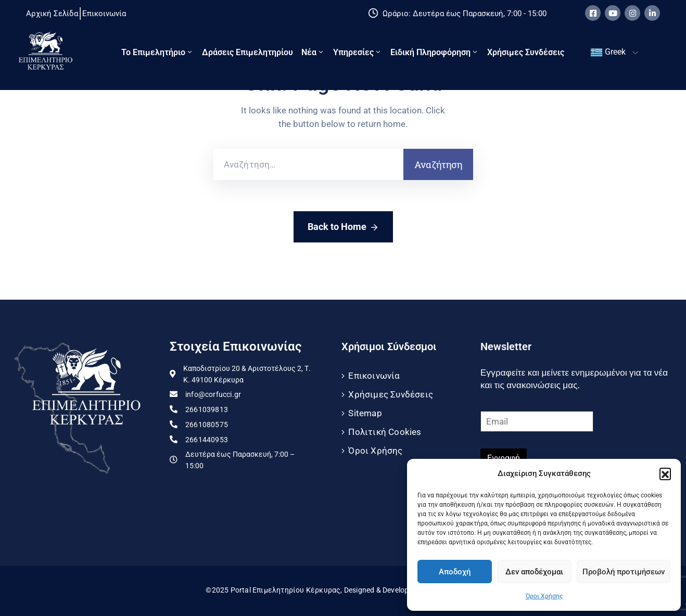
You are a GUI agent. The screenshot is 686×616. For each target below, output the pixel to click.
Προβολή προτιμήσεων (624, 572)
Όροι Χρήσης (544, 596)
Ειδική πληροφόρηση (435, 52)
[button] (665, 473)
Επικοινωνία (374, 376)
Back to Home (343, 227)
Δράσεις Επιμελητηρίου (247, 52)
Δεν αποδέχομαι (534, 572)
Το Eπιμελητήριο (157, 52)
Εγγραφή (504, 458)
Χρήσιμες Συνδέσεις (526, 52)
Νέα (313, 52)
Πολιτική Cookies (385, 432)
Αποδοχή (455, 572)
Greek (608, 53)
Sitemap (365, 413)
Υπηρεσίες (358, 52)
